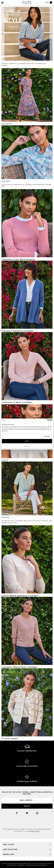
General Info (27, 855)
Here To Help (27, 845)
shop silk (5, 460)
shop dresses (7, 124)
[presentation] (3, 34)
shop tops (5, 517)
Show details (47, 436)
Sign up (27, 806)
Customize (27, 446)
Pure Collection (27, 850)
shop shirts (6, 181)
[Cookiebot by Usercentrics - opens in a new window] (44, 420)
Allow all (27, 441)
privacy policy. (34, 831)
